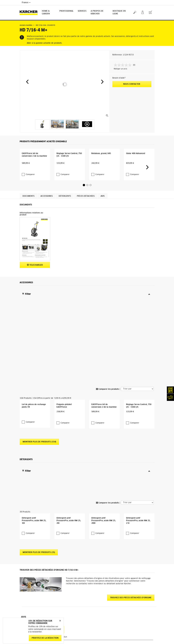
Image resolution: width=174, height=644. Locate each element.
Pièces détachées (86, 203)
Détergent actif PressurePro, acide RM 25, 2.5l (138, 448)
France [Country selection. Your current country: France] (26, 3)
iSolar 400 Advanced (136, 167)
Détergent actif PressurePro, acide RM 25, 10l (34, 448)
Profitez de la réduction (45, 638)
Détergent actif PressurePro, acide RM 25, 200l (103, 448)
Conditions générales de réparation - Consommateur (35, 609)
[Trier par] (137, 314)
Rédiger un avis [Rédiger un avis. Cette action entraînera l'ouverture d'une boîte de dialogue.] (120, 69)
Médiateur (128, 642)
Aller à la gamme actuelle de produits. (44, 43)
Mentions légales (131, 639)
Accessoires (47, 203)
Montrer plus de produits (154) (39, 375)
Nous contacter (132, 84)
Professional (66, 11)
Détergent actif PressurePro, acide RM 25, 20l (69, 448)
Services (82, 11)
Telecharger (35, 272)
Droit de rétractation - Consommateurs (29, 616)
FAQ (91, 642)
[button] (27, 82)
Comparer (30, 179)
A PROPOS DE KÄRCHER (97, 12)
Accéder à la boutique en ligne (33, 583)
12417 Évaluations (132, 592)
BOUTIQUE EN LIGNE (119, 12)
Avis (103, 203)
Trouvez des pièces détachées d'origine (131, 525)
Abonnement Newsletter (100, 639)
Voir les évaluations (132, 595)
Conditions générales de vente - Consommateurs (33, 595)
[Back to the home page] (30, 13)
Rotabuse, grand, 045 (101, 167)
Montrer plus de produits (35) (39, 479)
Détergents (65, 203)
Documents (28, 203)
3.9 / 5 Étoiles (130, 588)
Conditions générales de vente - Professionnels (33, 602)
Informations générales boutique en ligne (35, 589)
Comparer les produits (107, 315)
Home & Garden (46, 12)
